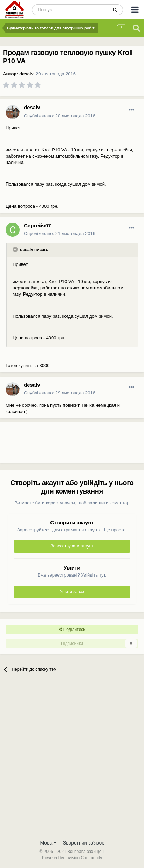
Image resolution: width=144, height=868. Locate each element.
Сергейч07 (37, 225)
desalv (26, 74)
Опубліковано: (60, 116)
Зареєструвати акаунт (72, 546)
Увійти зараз (72, 592)
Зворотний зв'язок (84, 843)
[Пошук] (70, 10)
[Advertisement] (56, 446)
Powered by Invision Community (72, 858)
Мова (49, 843)
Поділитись (72, 629)
